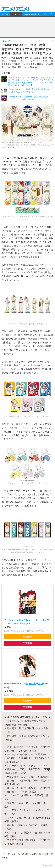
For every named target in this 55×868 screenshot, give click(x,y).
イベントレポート (32, 14)
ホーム (5, 14)
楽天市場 (27, 643)
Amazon (27, 637)
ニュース (16, 14)
